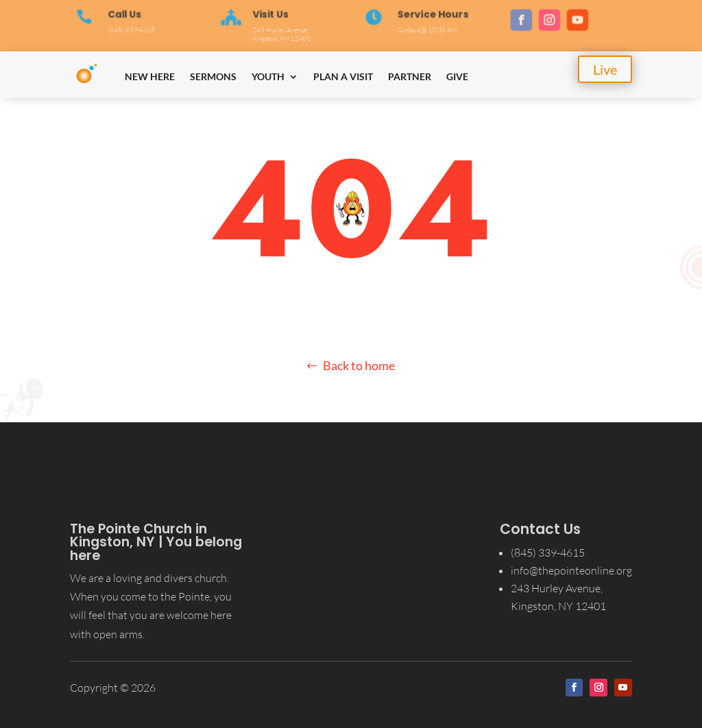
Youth (268, 76)
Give (457, 76)
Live (605, 69)
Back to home (359, 365)
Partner (410, 76)
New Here (150, 76)
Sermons (213, 76)
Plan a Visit (343, 76)
